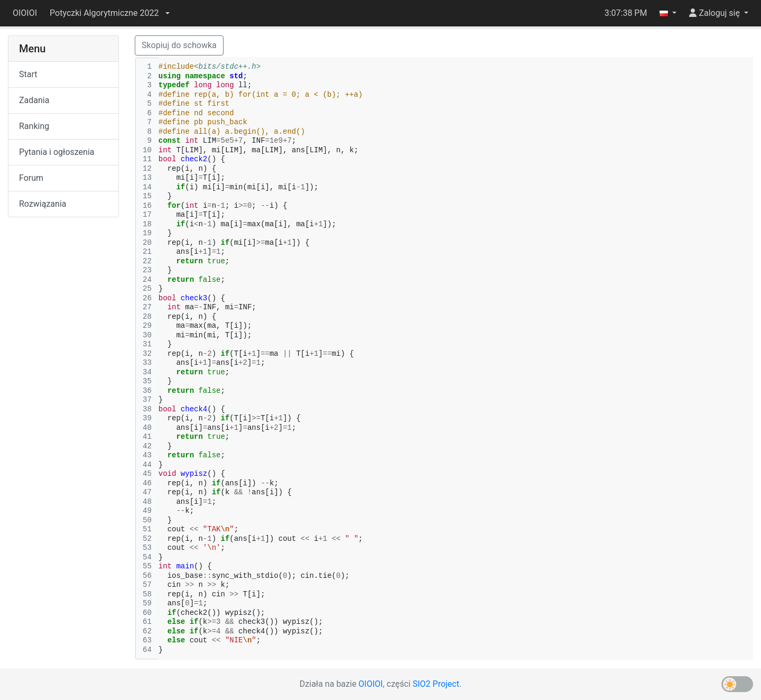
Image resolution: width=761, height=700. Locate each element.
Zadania (34, 100)
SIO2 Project (436, 684)
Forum (31, 178)
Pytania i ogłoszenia (57, 152)
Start (28, 74)
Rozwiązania (43, 204)
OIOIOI (25, 13)
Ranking (34, 126)
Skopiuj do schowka (179, 45)
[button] (109, 13)
